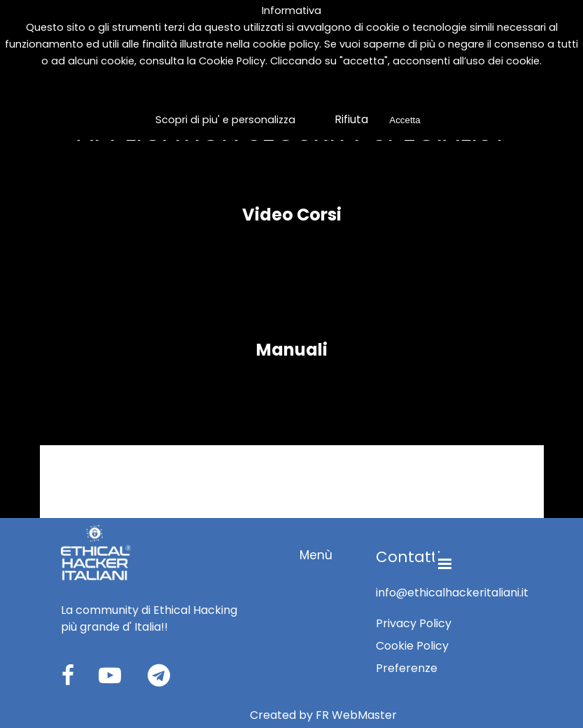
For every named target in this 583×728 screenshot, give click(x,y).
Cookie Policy (232, 61)
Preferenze (407, 668)
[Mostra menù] (445, 563)
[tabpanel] (155, 619)
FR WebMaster (356, 715)
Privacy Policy (414, 623)
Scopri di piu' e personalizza (225, 120)
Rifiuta (350, 119)
